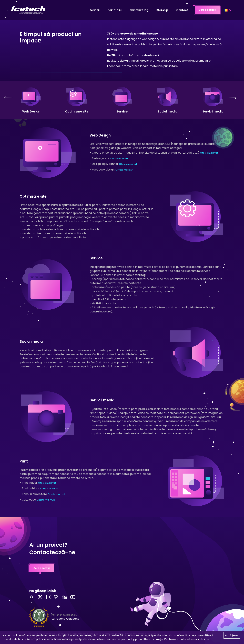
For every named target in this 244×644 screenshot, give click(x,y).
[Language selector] (228, 10)
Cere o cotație (207, 10)
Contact (182, 10)
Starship (162, 10)
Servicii (94, 10)
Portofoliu (115, 10)
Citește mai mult (209, 153)
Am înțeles (232, 635)
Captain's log (139, 10)
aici (208, 639)
